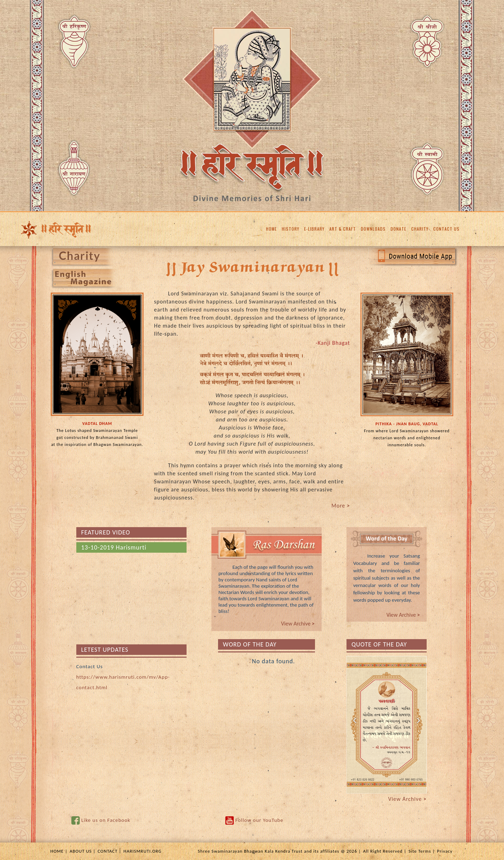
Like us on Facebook (106, 820)
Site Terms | (422, 851)
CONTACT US (446, 229)
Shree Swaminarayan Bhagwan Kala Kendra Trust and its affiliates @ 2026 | (279, 851)
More (341, 506)
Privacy (445, 851)
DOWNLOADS (373, 229)
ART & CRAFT (343, 229)
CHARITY (420, 229)
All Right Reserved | (385, 851)
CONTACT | (110, 851)
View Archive (298, 624)
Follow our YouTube (259, 820)
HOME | (59, 851)
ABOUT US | (83, 851)
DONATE (398, 229)
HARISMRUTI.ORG (143, 851)
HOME (271, 229)
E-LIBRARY (314, 229)
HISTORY (290, 229)
